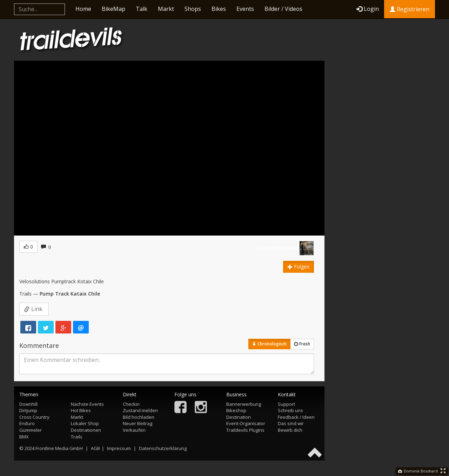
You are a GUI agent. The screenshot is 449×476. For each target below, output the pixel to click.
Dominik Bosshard (418, 471)
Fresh (302, 344)
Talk (142, 9)
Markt (166, 9)
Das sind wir (291, 423)
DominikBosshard (277, 248)
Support (286, 404)
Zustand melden (140, 410)
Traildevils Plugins (245, 430)
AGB (95, 448)
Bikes (219, 9)
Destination (239, 417)
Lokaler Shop (85, 423)
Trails (77, 437)
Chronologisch (269, 344)
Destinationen (86, 430)
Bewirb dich (290, 430)
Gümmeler (31, 430)
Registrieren (410, 9)
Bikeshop (236, 410)
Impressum (119, 448)
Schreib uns (290, 410)
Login (368, 9)
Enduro (27, 423)
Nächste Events (87, 404)
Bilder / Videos (283, 9)
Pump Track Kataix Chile (70, 294)
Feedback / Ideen (296, 417)
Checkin (131, 404)
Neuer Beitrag (138, 423)
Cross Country (34, 417)
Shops (193, 9)
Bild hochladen (139, 417)
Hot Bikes (81, 410)
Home (83, 9)
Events (245, 9)
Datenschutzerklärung (163, 448)
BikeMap (113, 9)
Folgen (299, 267)
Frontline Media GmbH (59, 448)
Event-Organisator (246, 423)
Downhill (28, 404)
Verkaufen (134, 430)
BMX (24, 437)
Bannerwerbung (244, 404)
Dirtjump (28, 410)
